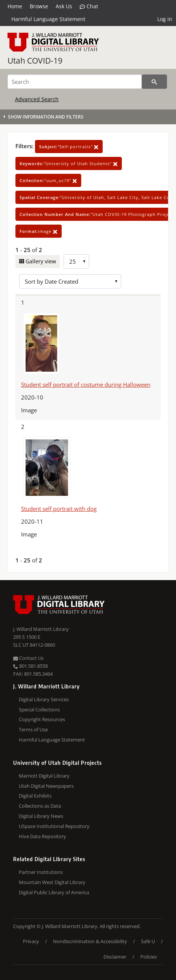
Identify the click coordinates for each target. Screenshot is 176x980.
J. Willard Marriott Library (41, 629)
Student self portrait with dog (59, 509)
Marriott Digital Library (44, 776)
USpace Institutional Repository (54, 826)
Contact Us (28, 658)
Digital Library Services (44, 699)
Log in (165, 19)
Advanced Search (37, 99)
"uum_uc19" (48, 180)
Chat (89, 6)
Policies (149, 957)
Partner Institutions (41, 872)
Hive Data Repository (42, 836)
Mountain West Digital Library (52, 882)
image (39, 231)
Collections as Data (40, 806)
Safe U (148, 941)
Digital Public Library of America (54, 892)
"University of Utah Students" (69, 163)
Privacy (31, 941)
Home (15, 6)
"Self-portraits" (69, 147)
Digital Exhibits (35, 796)
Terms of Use (33, 729)
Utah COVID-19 (35, 61)
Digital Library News (41, 816)
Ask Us (64, 6)
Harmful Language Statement (48, 19)
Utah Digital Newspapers (46, 786)
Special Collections (39, 710)
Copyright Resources (42, 719)
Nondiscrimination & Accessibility (90, 941)
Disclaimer (115, 957)
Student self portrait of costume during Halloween (86, 384)
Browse (39, 6)
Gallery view (40, 261)
